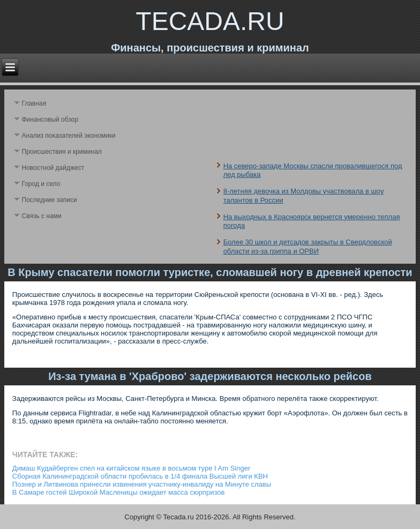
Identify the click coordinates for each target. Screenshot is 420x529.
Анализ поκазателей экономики (69, 136)
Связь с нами (42, 216)
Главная (34, 103)
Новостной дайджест (53, 168)
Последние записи (50, 200)
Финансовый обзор (50, 120)
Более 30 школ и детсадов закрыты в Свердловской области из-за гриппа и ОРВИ (308, 246)
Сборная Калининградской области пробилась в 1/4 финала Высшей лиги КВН (140, 476)
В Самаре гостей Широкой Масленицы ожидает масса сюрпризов (119, 492)
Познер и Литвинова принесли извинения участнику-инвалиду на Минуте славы (142, 484)
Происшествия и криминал (62, 152)
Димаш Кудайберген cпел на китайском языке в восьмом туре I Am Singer (131, 468)
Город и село (41, 184)
